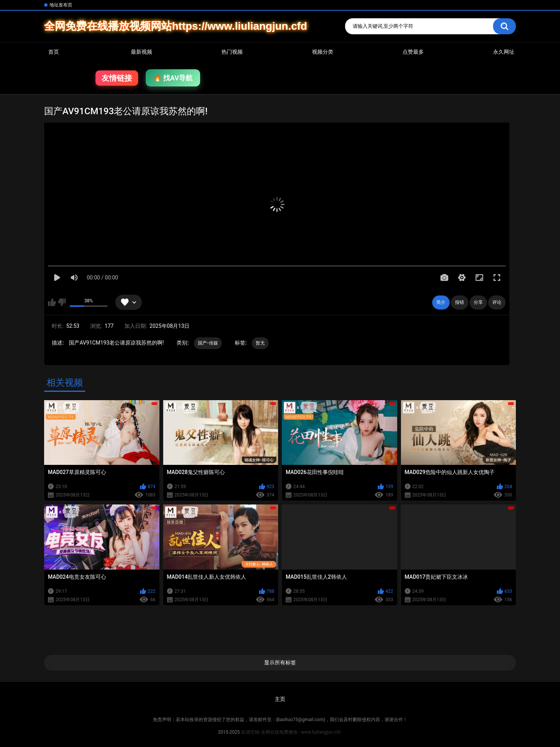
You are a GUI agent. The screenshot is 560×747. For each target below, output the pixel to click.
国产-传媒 (208, 343)
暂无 (260, 343)
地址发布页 (61, 5)
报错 (460, 302)
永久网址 (504, 52)
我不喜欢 (62, 302)
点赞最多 (413, 52)
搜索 (504, 26)
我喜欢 (52, 302)
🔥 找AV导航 (173, 78)
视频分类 (323, 52)
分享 (478, 302)
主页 (280, 699)
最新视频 (142, 52)
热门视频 (232, 52)
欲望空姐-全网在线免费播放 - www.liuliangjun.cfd (291, 732)
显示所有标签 (280, 662)
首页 (54, 52)
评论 (497, 302)
